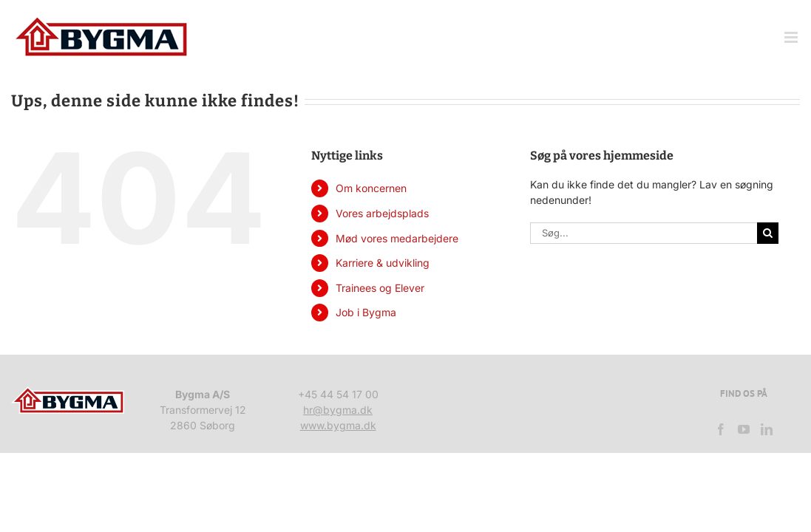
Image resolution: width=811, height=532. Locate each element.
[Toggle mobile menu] (792, 37)
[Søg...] (644, 233)
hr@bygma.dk (338, 410)
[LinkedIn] (767, 429)
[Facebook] (721, 429)
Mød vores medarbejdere (397, 238)
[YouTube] (744, 429)
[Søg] (768, 233)
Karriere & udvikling (383, 263)
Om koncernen (371, 188)
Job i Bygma (366, 312)
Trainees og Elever (380, 288)
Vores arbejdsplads (382, 213)
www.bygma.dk (338, 425)
